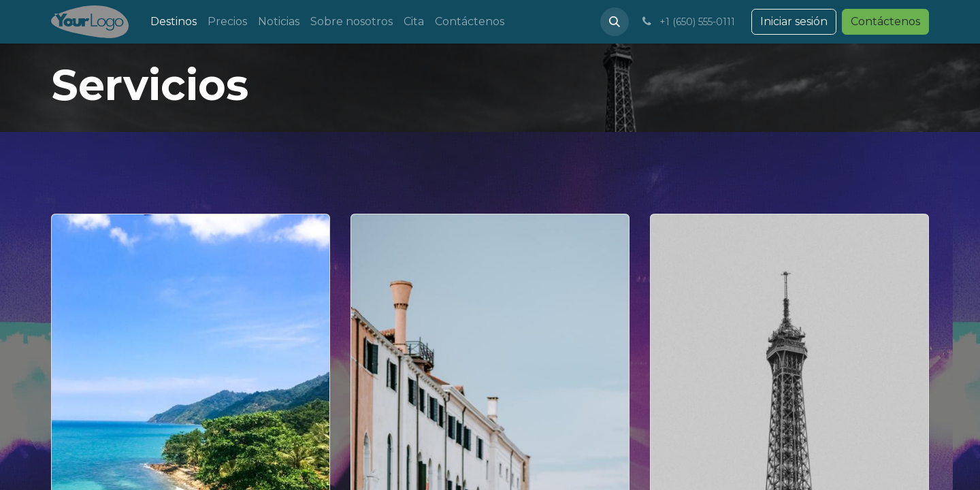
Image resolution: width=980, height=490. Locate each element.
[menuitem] (174, 22)
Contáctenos (885, 21)
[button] (615, 22)
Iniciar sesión (794, 21)
